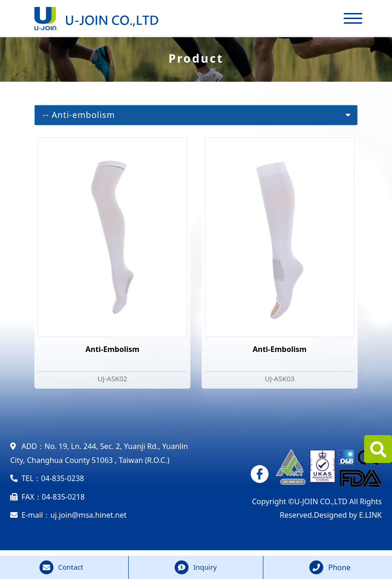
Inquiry (205, 567)
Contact (71, 567)
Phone (340, 567)
